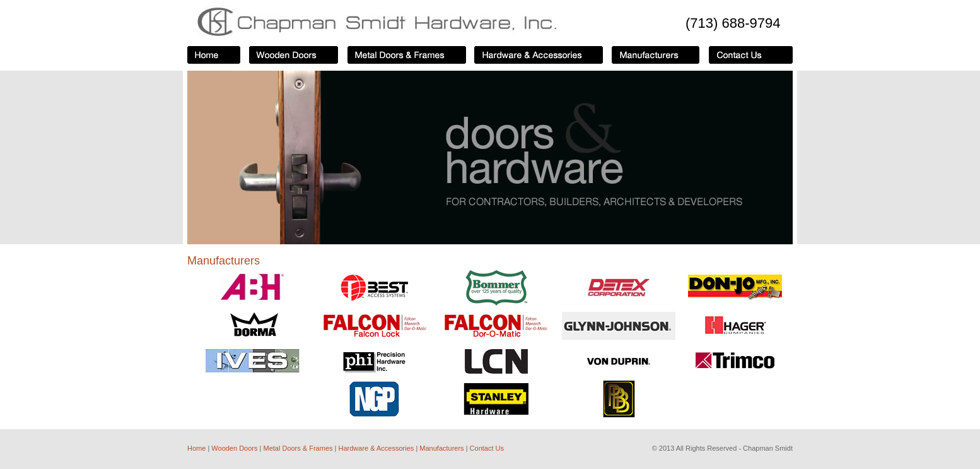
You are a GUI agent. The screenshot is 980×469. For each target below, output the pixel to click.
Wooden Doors (234, 448)
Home (196, 448)
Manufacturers (441, 448)
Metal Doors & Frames (298, 448)
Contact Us (487, 448)
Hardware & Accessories (377, 448)
